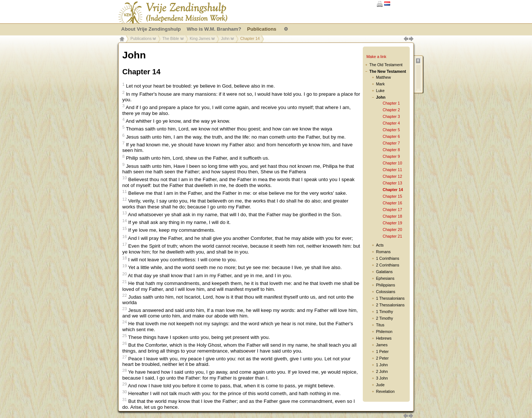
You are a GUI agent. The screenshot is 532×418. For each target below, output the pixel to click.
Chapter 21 (393, 236)
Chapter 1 (391, 103)
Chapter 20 (393, 230)
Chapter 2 (391, 110)
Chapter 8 (391, 150)
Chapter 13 (393, 183)
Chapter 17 (393, 210)
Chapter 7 (391, 143)
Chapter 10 (393, 163)
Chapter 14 (393, 190)
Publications (141, 38)
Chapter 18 (393, 216)
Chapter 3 (391, 116)
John (225, 38)
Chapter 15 (393, 196)
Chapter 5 (391, 130)
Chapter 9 (391, 156)
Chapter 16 (393, 203)
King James (200, 38)
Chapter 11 (393, 170)
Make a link (376, 57)
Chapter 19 (393, 223)
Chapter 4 (391, 123)
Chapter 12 (393, 176)
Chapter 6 (391, 136)
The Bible (170, 38)
